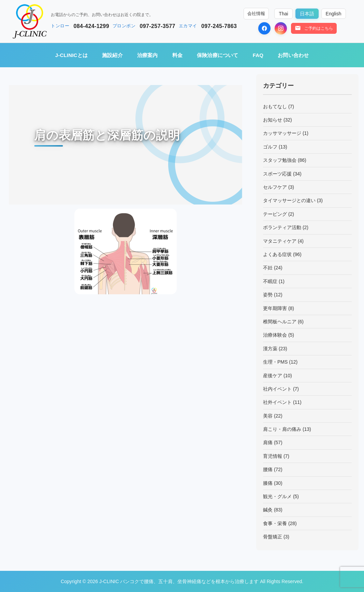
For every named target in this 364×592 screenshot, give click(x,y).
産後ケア (273, 376)
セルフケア (275, 187)
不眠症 (270, 281)
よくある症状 (277, 254)
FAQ (258, 55)
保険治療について (218, 55)
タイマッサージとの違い (289, 200)
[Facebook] (264, 28)
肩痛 (268, 442)
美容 (268, 416)
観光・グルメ (277, 496)
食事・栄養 (275, 523)
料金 (177, 55)
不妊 (268, 268)
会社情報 (256, 14)
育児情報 (273, 456)
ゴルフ (270, 147)
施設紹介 (112, 55)
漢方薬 (270, 349)
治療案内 (148, 55)
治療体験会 (275, 335)
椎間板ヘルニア (280, 322)
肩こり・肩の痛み (282, 429)
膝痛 (268, 483)
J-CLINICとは (71, 55)
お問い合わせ (293, 55)
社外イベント (277, 402)
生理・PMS (275, 362)
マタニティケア (280, 241)
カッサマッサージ (282, 133)
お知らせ (273, 120)
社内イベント (277, 389)
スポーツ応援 (277, 174)
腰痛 (268, 469)
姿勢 (268, 295)
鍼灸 (268, 510)
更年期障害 (275, 308)
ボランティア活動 (282, 227)
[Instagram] (281, 28)
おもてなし (275, 107)
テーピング (275, 214)
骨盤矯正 (273, 537)
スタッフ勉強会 (280, 160)
